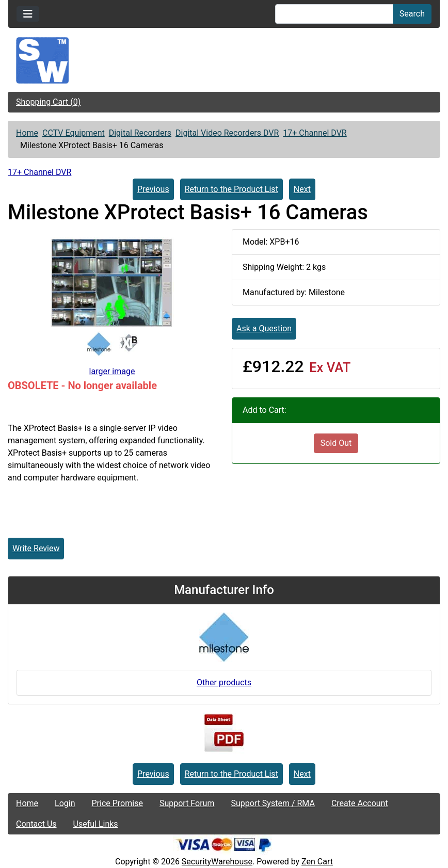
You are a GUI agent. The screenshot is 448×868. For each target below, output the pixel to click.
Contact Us (36, 824)
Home (27, 133)
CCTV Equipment (74, 133)
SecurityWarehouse (217, 862)
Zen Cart (317, 862)
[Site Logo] (224, 60)
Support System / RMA (273, 803)
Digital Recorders (140, 133)
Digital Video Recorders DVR (227, 133)
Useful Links (96, 824)
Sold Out (336, 443)
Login (65, 803)
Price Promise (117, 803)
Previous (153, 189)
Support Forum (187, 803)
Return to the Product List (231, 189)
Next (302, 189)
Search (412, 14)
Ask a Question (264, 328)
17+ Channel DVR (315, 133)
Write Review (36, 548)
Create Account (360, 803)
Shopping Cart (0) (48, 102)
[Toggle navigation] (28, 14)
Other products (224, 682)
